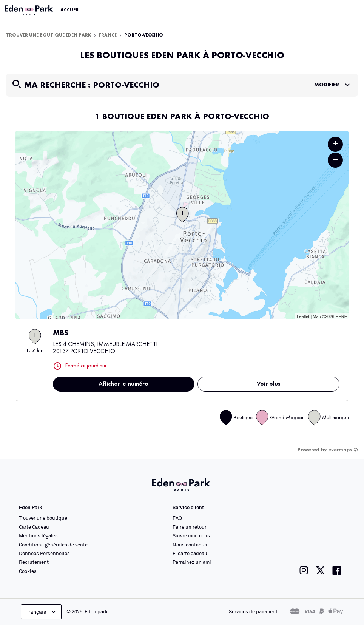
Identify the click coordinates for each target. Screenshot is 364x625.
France (108, 35)
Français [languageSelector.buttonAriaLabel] (41, 612)
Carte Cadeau (34, 527)
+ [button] (335, 144)
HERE (341, 316)
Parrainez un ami (192, 562)
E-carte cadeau (190, 553)
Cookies (28, 571)
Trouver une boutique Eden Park (49, 35)
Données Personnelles (44, 553)
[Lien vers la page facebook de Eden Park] (337, 570)
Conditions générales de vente (53, 545)
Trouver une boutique (43, 518)
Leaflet (303, 316)
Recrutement (34, 562)
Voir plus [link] (269, 384)
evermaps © (343, 450)
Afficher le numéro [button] (123, 384)
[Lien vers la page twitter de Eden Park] (320, 570)
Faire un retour (190, 527)
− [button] (335, 160)
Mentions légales (38, 535)
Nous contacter (190, 545)
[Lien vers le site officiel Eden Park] (29, 10)
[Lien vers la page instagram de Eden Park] (304, 570)
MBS (61, 333)
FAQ (177, 518)
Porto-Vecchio (144, 35)
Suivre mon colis (191, 535)
